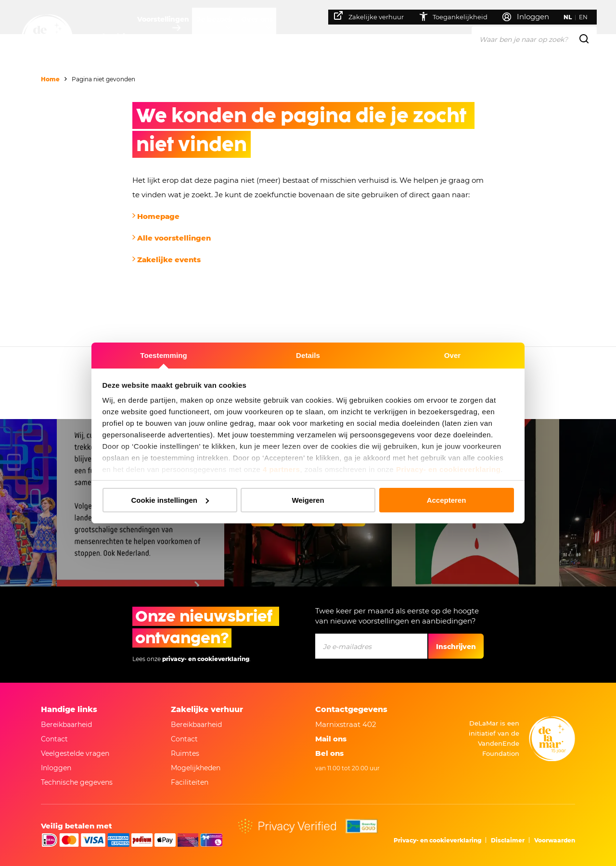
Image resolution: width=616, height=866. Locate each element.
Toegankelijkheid (458, 16)
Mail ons (331, 739)
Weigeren (308, 500)
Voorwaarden (555, 840)
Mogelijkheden (196, 768)
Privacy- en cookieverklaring (448, 469)
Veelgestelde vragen (75, 753)
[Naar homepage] (47, 40)
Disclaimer (508, 840)
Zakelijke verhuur (374, 16)
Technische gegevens (77, 782)
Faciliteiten (190, 782)
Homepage (158, 216)
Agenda (115, 36)
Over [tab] (453, 355)
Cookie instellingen (170, 500)
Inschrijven (456, 647)
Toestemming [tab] (164, 355)
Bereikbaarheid (66, 725)
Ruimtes (185, 753)
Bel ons (329, 753)
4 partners (282, 469)
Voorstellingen (172, 36)
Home (50, 79)
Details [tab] (308, 355)
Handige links (69, 709)
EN (589, 17)
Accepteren (447, 500)
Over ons (285, 36)
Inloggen (56, 768)
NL (573, 17)
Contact (54, 739)
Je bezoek (233, 36)
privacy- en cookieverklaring (206, 659)
